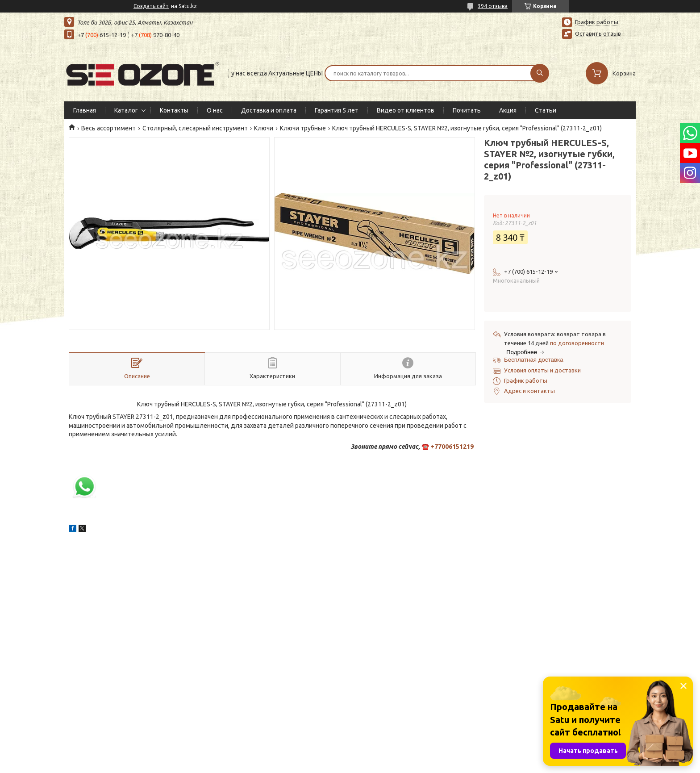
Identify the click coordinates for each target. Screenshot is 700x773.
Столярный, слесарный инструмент (195, 128)
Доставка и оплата (269, 110)
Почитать (467, 110)
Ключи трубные (303, 128)
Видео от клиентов (406, 110)
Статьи (546, 110)
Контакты (174, 110)
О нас (215, 110)
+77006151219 (452, 447)
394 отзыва (493, 6)
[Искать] (540, 73)
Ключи (264, 128)
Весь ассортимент (108, 128)
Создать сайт (151, 6)
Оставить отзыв (598, 33)
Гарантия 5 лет (337, 110)
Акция (508, 110)
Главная (85, 110)
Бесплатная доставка (534, 360)
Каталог (126, 110)
